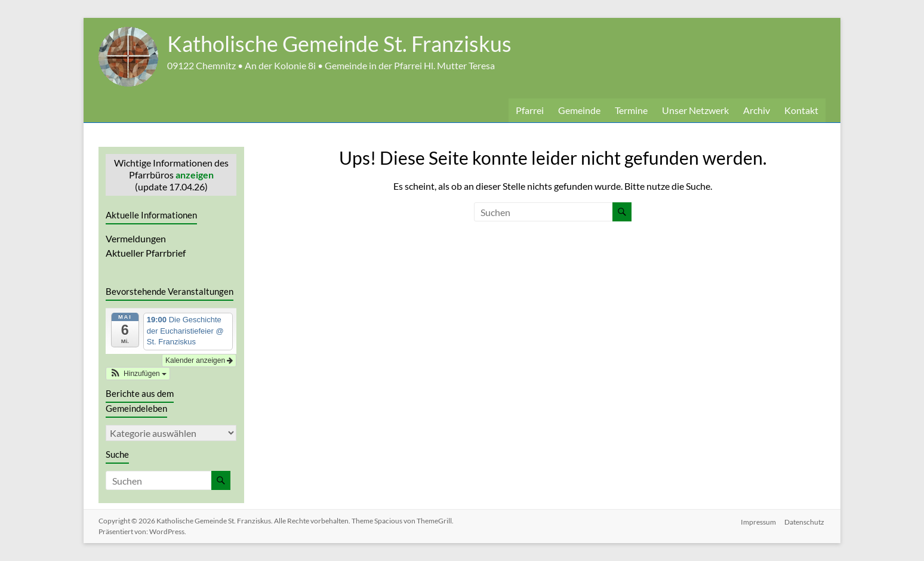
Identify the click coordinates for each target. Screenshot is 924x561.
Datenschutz (806, 521)
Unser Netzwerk (695, 110)
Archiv (757, 110)
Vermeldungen (136, 238)
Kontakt (801, 110)
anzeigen (195, 175)
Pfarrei (530, 110)
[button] (138, 374)
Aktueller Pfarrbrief (146, 253)
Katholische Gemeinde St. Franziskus (339, 44)
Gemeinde (579, 110)
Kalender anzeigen (199, 360)
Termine (631, 110)
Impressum (758, 521)
